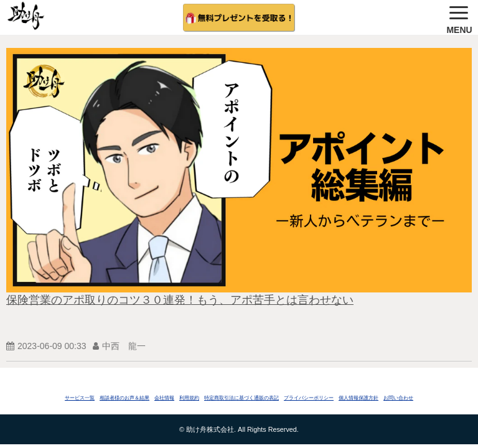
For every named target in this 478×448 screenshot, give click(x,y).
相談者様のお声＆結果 (124, 398)
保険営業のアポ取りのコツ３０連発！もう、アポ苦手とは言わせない (180, 300)
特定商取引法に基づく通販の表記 (241, 398)
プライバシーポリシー (309, 398)
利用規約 (189, 398)
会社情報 (164, 398)
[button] (459, 17)
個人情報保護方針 (358, 398)
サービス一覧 (80, 398)
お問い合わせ (398, 398)
